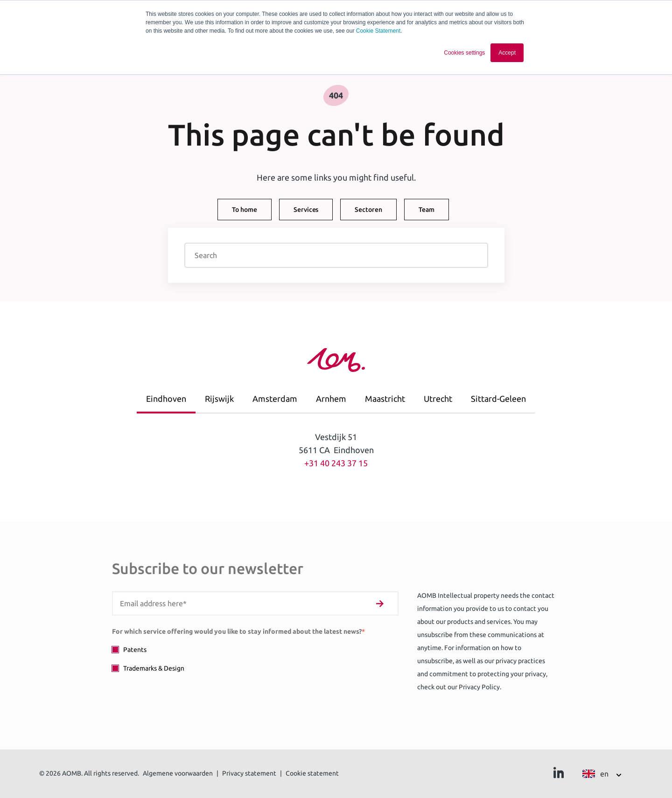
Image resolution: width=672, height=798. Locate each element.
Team (427, 210)
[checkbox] (255, 659)
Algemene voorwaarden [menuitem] (178, 773)
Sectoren (368, 210)
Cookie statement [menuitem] (312, 773)
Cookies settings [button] (464, 53)
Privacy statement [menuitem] (249, 773)
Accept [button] (507, 53)
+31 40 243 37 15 (336, 463)
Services (306, 210)
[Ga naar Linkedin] (559, 775)
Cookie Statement (378, 31)
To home (245, 210)
